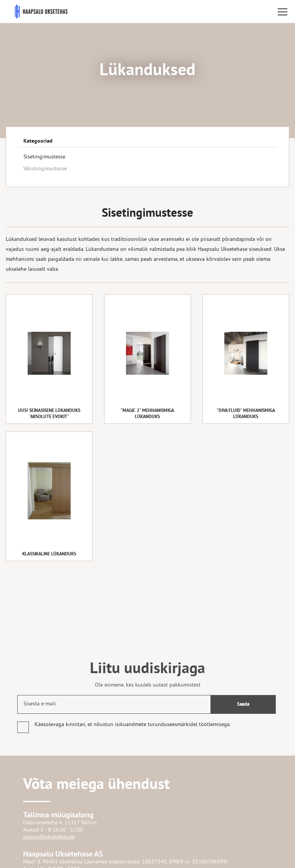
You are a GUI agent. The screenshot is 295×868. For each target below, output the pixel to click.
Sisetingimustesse (44, 157)
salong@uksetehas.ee (49, 837)
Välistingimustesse (45, 169)
